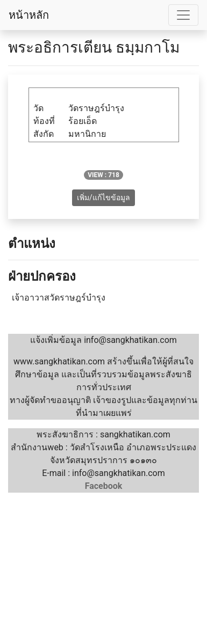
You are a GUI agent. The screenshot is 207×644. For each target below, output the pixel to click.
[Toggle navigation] (183, 15)
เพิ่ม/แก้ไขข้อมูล (103, 197)
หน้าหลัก (29, 15)
